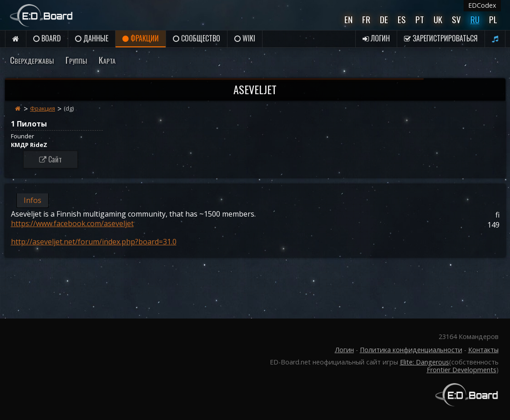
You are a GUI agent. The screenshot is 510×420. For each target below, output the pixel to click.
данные (92, 38)
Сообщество (197, 38)
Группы (76, 60)
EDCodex (482, 5)
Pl (493, 19)
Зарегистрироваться (441, 38)
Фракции (141, 38)
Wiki (245, 38)
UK (438, 19)
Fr (366, 19)
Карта (107, 60)
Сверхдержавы (32, 60)
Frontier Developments (462, 370)
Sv (456, 19)
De (384, 19)
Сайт (50, 159)
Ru (475, 19)
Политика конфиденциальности (411, 350)
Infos (33, 200)
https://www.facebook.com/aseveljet (72, 223)
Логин (376, 38)
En (348, 19)
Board (47, 38)
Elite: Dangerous (424, 362)
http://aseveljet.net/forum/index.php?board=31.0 (94, 242)
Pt (420, 19)
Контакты (483, 350)
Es (402, 19)
